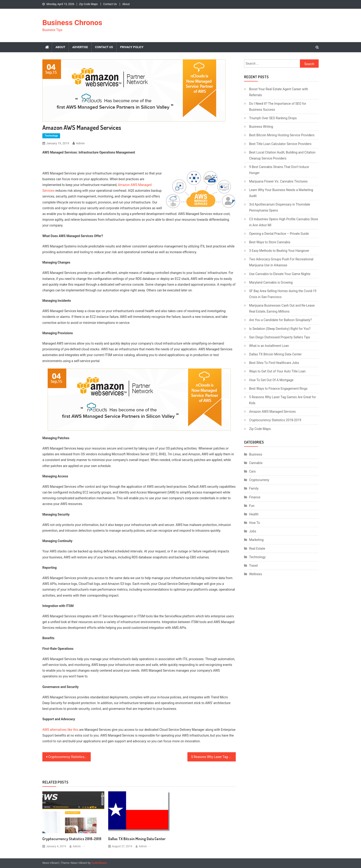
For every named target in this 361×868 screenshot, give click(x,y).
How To (255, 523)
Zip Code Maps (89, 4)
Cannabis (256, 463)
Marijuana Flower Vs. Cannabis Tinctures (278, 181)
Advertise (80, 47)
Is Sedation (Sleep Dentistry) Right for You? (280, 329)
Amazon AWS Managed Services (272, 412)
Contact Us (110, 4)
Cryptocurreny (259, 480)
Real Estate (257, 549)
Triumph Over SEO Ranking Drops (273, 118)
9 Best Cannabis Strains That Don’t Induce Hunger (279, 170)
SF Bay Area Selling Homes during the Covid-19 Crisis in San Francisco (283, 294)
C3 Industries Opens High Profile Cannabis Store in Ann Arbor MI (284, 222)
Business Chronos (72, 23)
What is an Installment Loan (269, 346)
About (126, 4)
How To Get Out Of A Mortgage (271, 380)
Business (256, 454)
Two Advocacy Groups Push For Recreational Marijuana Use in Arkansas (281, 262)
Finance (255, 497)
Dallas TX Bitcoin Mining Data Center (137, 839)
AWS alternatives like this (60, 730)
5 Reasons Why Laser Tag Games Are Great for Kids (213, 757)
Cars (252, 471)
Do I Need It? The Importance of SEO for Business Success (278, 107)
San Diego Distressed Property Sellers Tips (280, 337)
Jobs (253, 531)
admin (80, 143)
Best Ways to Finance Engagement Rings (278, 389)
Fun (252, 506)
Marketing (256, 540)
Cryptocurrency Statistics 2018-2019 (70, 757)
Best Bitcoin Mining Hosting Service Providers (282, 135)
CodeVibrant (99, 863)
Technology (51, 136)
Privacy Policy (132, 47)
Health (254, 514)
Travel (253, 566)
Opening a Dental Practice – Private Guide (279, 234)
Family (254, 488)
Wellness (256, 574)
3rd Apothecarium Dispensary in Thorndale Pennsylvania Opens (280, 207)
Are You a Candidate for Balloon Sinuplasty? (280, 320)
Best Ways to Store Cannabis (270, 242)
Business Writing (261, 127)
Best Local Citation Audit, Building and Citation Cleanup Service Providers (282, 155)
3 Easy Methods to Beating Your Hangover (279, 251)
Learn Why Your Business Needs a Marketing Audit (281, 193)
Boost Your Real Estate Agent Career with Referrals (279, 92)
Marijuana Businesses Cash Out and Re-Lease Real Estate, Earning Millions (282, 308)
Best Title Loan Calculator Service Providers (280, 144)
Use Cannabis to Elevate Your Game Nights (280, 274)
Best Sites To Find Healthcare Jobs (274, 363)
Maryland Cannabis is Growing (271, 282)
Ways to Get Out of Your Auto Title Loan (277, 371)
